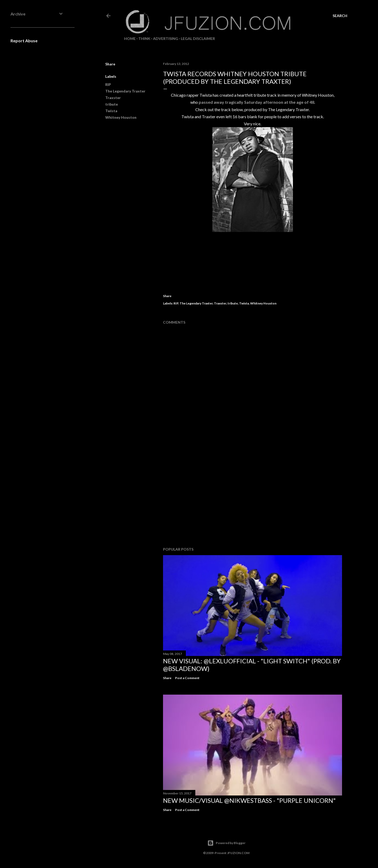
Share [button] (110, 64)
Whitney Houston (121, 117)
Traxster (113, 98)
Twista (111, 111)
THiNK (144, 38)
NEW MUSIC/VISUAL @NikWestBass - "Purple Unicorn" (249, 800)
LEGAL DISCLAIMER (198, 38)
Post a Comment (187, 678)
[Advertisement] (253, 497)
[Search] (340, 16)
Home (130, 38)
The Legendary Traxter (125, 91)
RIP (108, 84)
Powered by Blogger (226, 843)
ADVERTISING (166, 38)
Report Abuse (24, 41)
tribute (112, 104)
